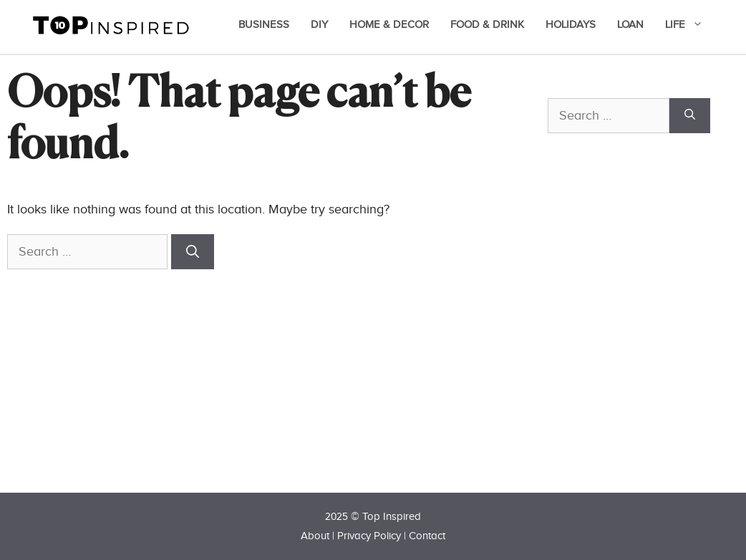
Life (691, 25)
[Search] (193, 252)
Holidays (571, 25)
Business (264, 25)
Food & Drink (487, 25)
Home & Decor (389, 25)
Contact (427, 536)
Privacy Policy (369, 536)
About (315, 536)
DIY (319, 25)
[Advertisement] (646, 338)
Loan (630, 25)
